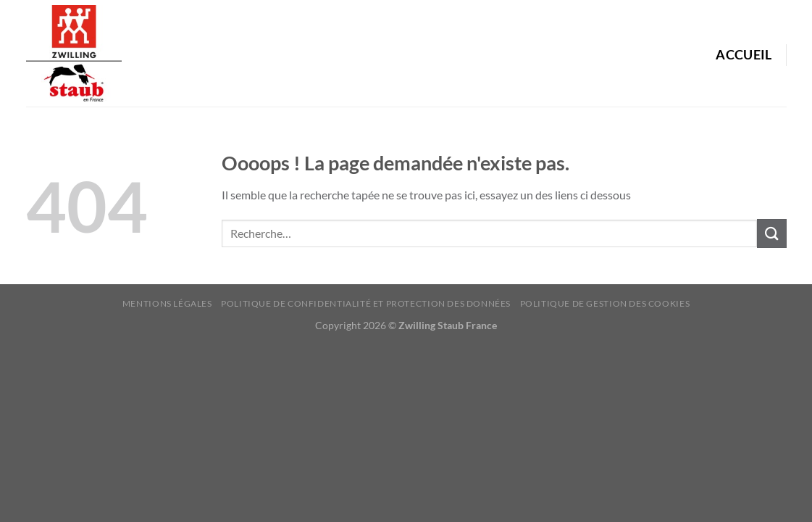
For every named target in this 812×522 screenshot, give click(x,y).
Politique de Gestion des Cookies (605, 303)
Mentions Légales (167, 303)
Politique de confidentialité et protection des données (366, 303)
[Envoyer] (771, 233)
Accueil (744, 55)
